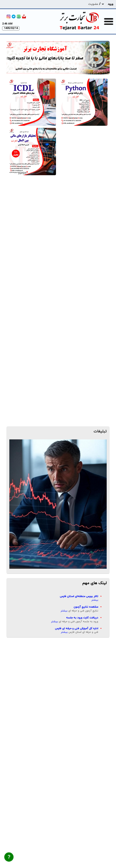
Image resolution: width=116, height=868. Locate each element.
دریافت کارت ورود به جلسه (82, 618)
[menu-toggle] (109, 21)
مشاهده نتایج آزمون (86, 607)
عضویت (93, 4)
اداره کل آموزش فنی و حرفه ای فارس (77, 629)
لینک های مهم (94, 583)
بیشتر (95, 600)
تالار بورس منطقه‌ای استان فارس (79, 596)
